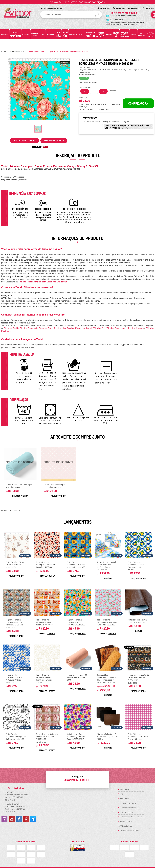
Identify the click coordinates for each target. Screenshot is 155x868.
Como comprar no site (128, 803)
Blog (121, 794)
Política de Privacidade (128, 808)
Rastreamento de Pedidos (129, 831)
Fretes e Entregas (126, 821)
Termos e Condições (127, 812)
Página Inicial (124, 789)
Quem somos (120, 8)
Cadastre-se (149, 8)
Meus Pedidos (105, 8)
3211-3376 (10, 812)
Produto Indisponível (20, 464)
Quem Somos (124, 798)
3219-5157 (117, 20)
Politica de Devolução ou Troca (131, 817)
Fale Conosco (135, 8)
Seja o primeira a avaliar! (88, 83)
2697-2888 (10, 800)
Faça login (58, 8)
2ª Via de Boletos (126, 826)
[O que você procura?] (97, 15)
